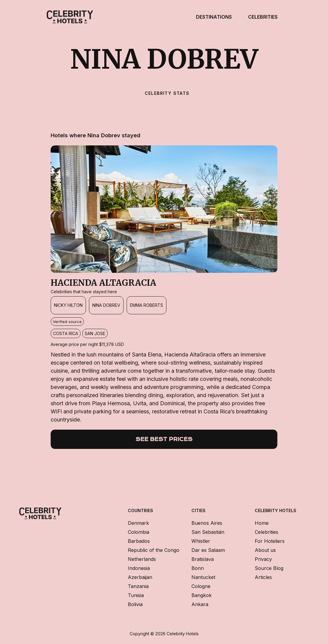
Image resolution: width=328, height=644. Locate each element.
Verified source (67, 322)
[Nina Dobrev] (106, 305)
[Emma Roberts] (147, 305)
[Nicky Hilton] (68, 305)
